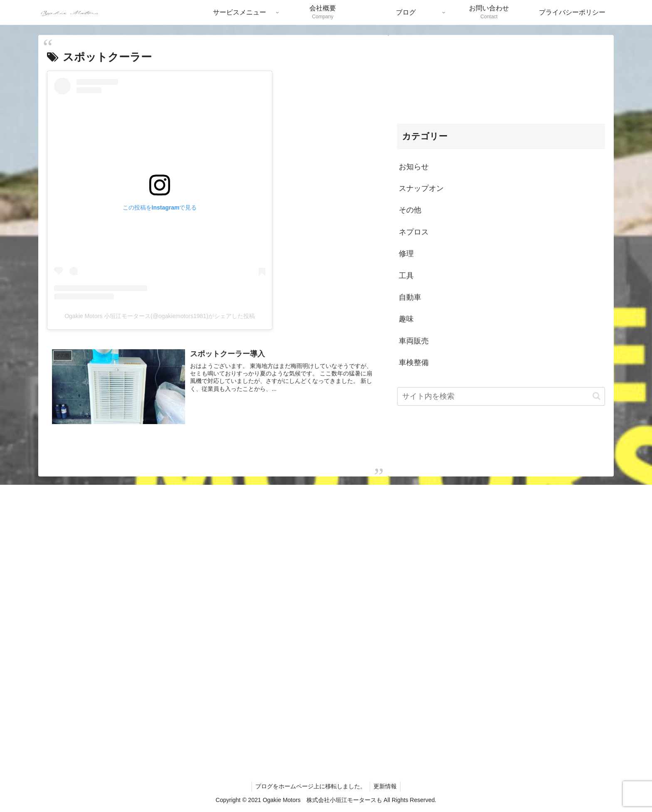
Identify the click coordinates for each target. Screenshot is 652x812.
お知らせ (414, 167)
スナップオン (421, 188)
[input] (501, 396)
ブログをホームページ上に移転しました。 (310, 786)
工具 (406, 276)
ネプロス (414, 232)
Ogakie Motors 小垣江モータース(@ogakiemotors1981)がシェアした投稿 (160, 316)
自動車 (410, 297)
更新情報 (386, 786)
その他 (410, 210)
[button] (596, 396)
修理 (406, 254)
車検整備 (414, 363)
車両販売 (414, 341)
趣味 (406, 319)
